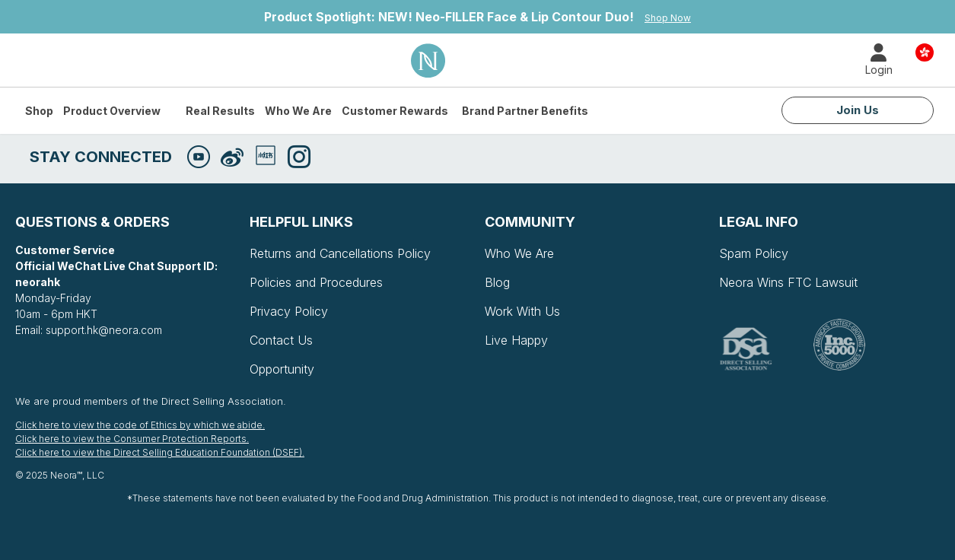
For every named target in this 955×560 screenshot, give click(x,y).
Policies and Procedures (316, 282)
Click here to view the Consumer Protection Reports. (132, 439)
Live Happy (516, 340)
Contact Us (281, 340)
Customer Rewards (395, 111)
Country (925, 51)
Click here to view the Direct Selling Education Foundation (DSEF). (160, 452)
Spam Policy (754, 253)
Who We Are (298, 111)
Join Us (858, 110)
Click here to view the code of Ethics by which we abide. (140, 425)
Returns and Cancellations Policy (340, 253)
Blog (497, 282)
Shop (39, 111)
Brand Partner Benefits (525, 111)
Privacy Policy (289, 311)
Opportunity (282, 369)
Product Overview (112, 111)
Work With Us (522, 311)
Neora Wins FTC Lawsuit (788, 282)
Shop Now (668, 18)
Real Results (220, 111)
